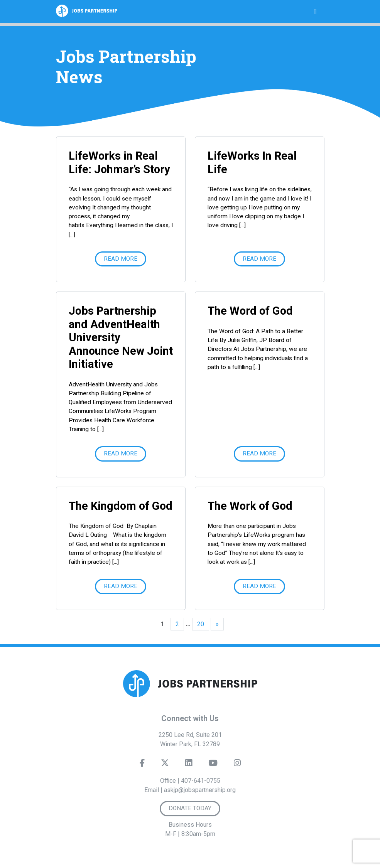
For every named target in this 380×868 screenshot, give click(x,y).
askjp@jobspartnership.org (200, 790)
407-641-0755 (201, 781)
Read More (121, 259)
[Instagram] (237, 765)
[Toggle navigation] (315, 12)
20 (201, 624)
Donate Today (190, 808)
